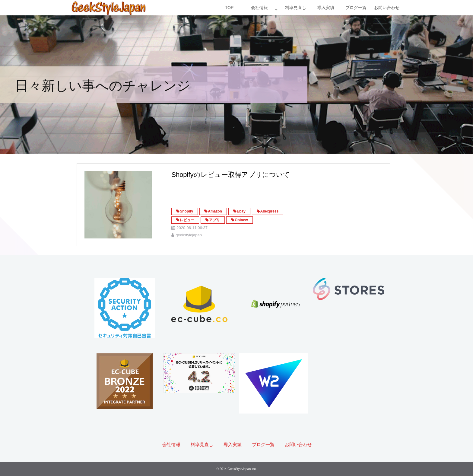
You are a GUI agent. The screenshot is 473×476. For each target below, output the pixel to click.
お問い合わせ (387, 8)
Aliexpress (270, 211)
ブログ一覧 (356, 8)
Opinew (241, 220)
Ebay (241, 211)
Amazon (215, 211)
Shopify (186, 211)
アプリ (214, 220)
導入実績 (326, 8)
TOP (229, 8)
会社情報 (259, 8)
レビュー (187, 220)
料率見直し (296, 8)
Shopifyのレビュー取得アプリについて (230, 175)
